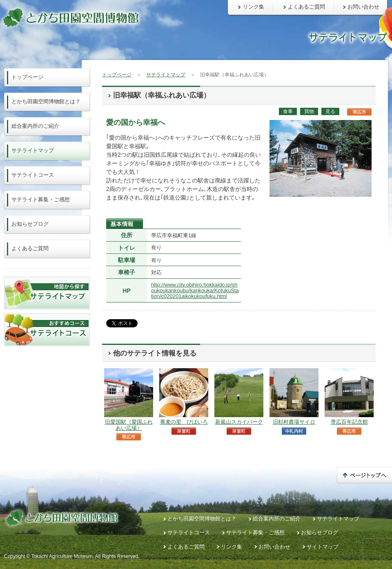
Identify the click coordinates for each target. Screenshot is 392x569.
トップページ (117, 75)
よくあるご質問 (306, 7)
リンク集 (254, 7)
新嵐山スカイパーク (239, 422)
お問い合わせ (363, 7)
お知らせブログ (30, 224)
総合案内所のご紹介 (35, 126)
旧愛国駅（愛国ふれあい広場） (129, 425)
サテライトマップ (166, 75)
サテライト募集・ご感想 (41, 199)
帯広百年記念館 (349, 422)
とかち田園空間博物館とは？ (46, 101)
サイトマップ (323, 547)
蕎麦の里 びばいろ (184, 422)
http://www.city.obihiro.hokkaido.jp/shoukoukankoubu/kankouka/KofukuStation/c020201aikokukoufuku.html (195, 291)
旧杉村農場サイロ (294, 422)
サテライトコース (33, 175)
